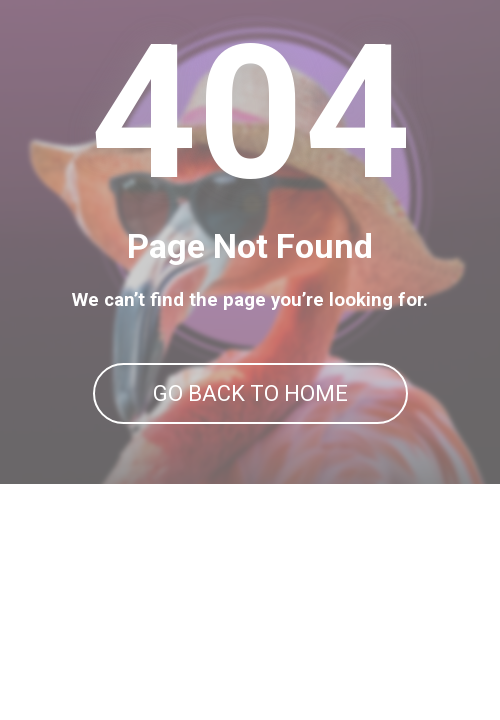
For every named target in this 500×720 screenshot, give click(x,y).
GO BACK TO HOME (250, 393)
